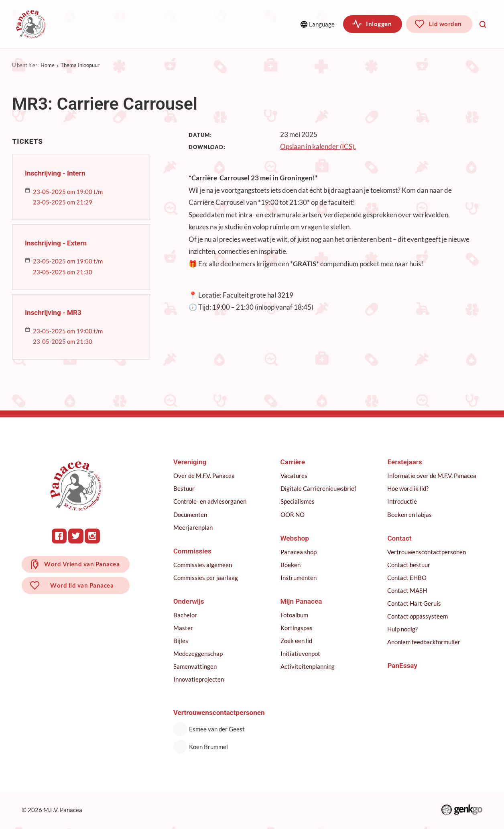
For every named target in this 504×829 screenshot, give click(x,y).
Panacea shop (299, 552)
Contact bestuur (409, 565)
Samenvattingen (196, 666)
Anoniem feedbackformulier (424, 642)
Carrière (293, 462)
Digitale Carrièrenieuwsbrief (319, 488)
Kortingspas (297, 628)
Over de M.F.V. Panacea (205, 476)
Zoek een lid (297, 641)
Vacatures (294, 476)
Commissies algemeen (203, 565)
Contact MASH (407, 590)
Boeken (291, 565)
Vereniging (84, 24)
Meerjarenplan (194, 527)
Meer (250, 24)
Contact (400, 538)
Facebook (60, 536)
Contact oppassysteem (418, 616)
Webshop (295, 538)
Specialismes (298, 501)
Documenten (191, 515)
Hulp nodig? (403, 629)
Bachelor (186, 615)
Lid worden (445, 24)
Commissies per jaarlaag (206, 578)
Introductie (402, 501)
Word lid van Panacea (82, 586)
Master (184, 628)
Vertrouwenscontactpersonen (427, 552)
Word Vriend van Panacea (82, 564)
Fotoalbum (295, 615)
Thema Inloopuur (80, 65)
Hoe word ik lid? (408, 488)
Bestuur (185, 488)
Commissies (139, 24)
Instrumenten (299, 578)
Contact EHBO (407, 578)
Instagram (92, 536)
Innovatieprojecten (199, 679)
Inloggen (379, 24)
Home (48, 65)
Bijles (182, 641)
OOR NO (293, 515)
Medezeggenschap (199, 653)
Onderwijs (194, 24)
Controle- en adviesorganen (211, 501)
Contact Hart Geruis (415, 603)
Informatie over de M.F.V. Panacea (432, 476)
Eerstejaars (405, 462)
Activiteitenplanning (308, 666)
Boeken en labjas (410, 515)
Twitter (76, 536)
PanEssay (403, 666)
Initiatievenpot (301, 653)
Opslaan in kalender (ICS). (318, 146)
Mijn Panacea (302, 601)
